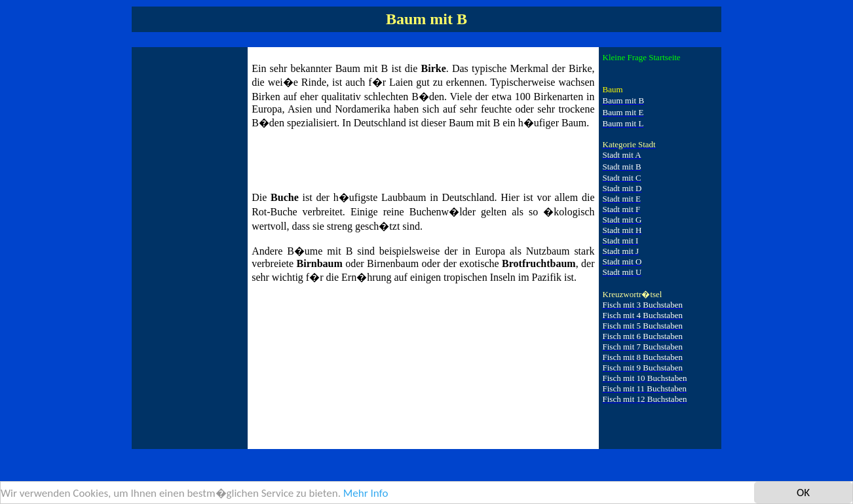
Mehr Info (366, 495)
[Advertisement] (188, 247)
